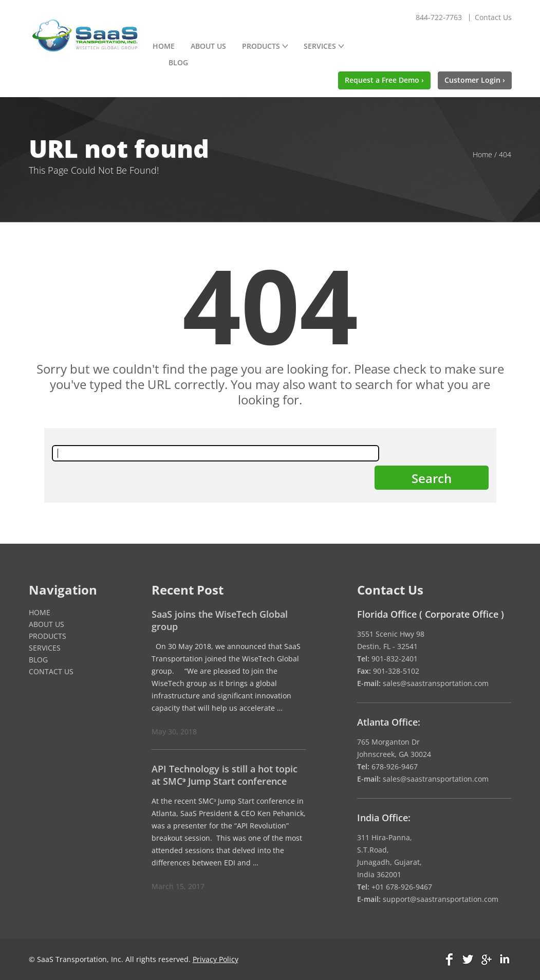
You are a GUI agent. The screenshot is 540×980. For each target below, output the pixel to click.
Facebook (450, 959)
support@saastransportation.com (441, 899)
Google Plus (486, 959)
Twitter (468, 959)
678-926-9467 (395, 766)
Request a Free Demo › (384, 80)
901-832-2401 (395, 659)
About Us (208, 46)
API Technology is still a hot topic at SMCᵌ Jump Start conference (225, 775)
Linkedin (504, 959)
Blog (178, 62)
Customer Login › (475, 80)
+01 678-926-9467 (402, 887)
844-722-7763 (439, 17)
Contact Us (493, 17)
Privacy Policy (216, 959)
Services (320, 46)
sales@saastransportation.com (436, 683)
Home (164, 46)
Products (261, 46)
